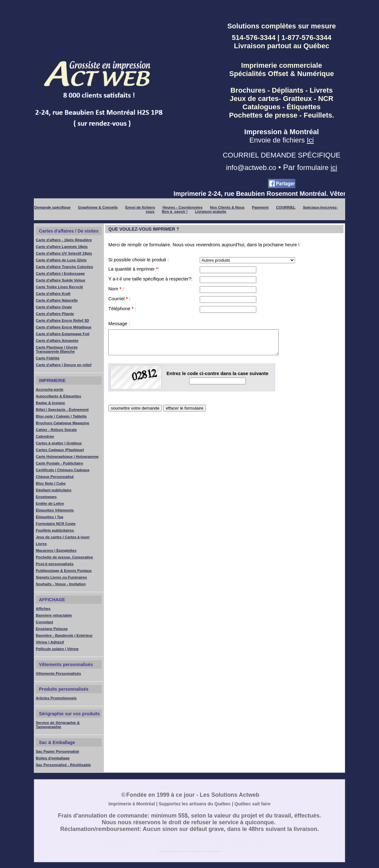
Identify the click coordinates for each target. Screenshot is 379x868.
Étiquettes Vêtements (55, 511)
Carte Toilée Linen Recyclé (59, 288)
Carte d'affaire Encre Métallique (64, 328)
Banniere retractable (54, 616)
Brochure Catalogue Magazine (62, 424)
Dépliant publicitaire (54, 491)
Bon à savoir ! (174, 213)
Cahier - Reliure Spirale (56, 431)
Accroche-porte (50, 391)
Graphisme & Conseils (98, 208)
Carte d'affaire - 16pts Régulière (64, 241)
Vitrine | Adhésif (50, 643)
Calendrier (45, 438)
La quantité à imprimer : (134, 270)
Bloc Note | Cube (51, 484)
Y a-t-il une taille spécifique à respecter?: (150, 280)
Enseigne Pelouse (52, 630)
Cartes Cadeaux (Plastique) (60, 451)
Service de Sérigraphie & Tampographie (58, 726)
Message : (119, 325)
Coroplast (44, 623)
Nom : (116, 290)
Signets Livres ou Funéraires (61, 578)
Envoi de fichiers (140, 208)
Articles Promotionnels (56, 699)
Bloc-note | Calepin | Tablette (61, 417)
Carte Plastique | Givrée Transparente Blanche (57, 350)
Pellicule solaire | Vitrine (57, 650)
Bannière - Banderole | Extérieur (64, 637)
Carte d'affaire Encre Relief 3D (62, 322)
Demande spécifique (52, 208)
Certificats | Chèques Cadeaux (63, 471)
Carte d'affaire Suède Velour (61, 281)
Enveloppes (46, 498)
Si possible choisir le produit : (139, 261)
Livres (41, 545)
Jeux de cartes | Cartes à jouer (63, 538)
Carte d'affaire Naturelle (57, 301)
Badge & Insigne (50, 404)
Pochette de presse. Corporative (64, 558)
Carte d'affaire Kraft (53, 295)
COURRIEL (286, 208)
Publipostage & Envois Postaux (64, 572)
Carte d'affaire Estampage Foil (63, 335)
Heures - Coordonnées (183, 208)
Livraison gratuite (211, 213)
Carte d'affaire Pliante (55, 315)
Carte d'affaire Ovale (54, 308)
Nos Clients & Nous (227, 208)
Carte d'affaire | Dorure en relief (64, 366)
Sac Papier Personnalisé (58, 753)
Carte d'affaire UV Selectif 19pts (64, 254)
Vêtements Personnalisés (58, 675)
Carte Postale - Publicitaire (59, 464)
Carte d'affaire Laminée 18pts (62, 248)
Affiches (43, 610)
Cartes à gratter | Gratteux (59, 444)
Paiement (260, 208)
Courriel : (119, 300)
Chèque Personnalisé (55, 478)
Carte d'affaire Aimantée (57, 342)
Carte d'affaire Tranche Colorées (64, 268)
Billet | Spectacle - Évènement (62, 411)
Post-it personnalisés (55, 565)
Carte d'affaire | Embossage (60, 275)
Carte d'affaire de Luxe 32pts (61, 261)
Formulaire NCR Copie (56, 525)
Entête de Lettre (50, 505)
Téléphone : (122, 310)
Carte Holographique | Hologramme (67, 458)
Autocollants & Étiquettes (58, 397)
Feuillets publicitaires (55, 531)
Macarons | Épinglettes (56, 552)
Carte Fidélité (48, 359)
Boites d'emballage (53, 759)
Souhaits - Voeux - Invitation (61, 585)
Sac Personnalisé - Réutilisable (63, 766)
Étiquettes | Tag (50, 518)
